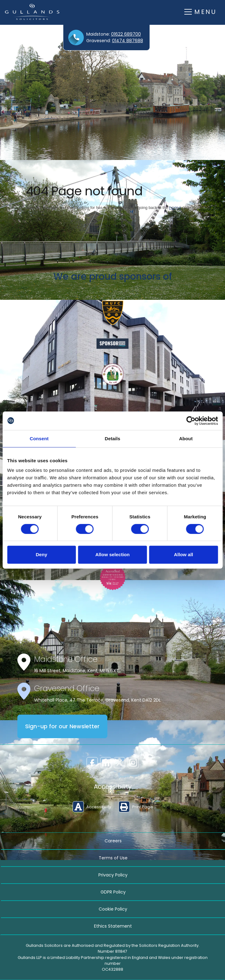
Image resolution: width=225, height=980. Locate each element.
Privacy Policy (113, 875)
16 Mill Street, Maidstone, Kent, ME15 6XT (76, 671)
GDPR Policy (113, 892)
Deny (41, 554)
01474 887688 (128, 41)
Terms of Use (113, 858)
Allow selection (112, 554)
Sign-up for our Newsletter (62, 726)
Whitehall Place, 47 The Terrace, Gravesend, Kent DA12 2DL (97, 700)
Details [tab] (113, 439)
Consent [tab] (39, 439)
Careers (113, 841)
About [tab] (186, 439)
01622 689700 (126, 34)
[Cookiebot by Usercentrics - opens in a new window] (191, 421)
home (175, 208)
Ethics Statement (113, 926)
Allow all (183, 554)
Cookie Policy (113, 909)
